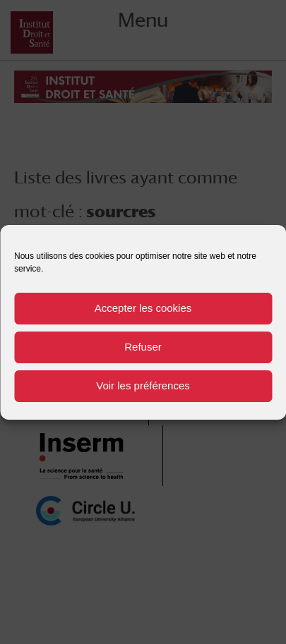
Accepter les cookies (143, 308)
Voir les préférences (143, 385)
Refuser (143, 347)
